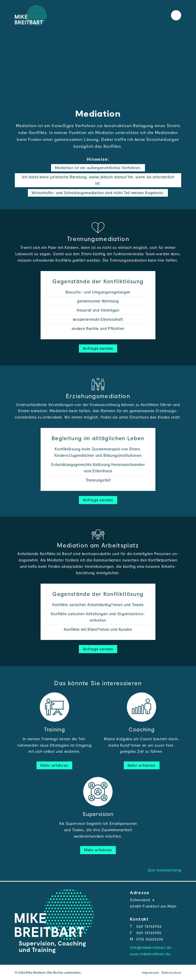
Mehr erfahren (54, 765)
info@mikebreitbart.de (151, 947)
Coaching (142, 729)
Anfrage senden (98, 348)
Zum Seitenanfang (165, 870)
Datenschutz (171, 972)
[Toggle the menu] (176, 15)
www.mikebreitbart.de (150, 954)
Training (54, 729)
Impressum (151, 972)
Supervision (98, 814)
